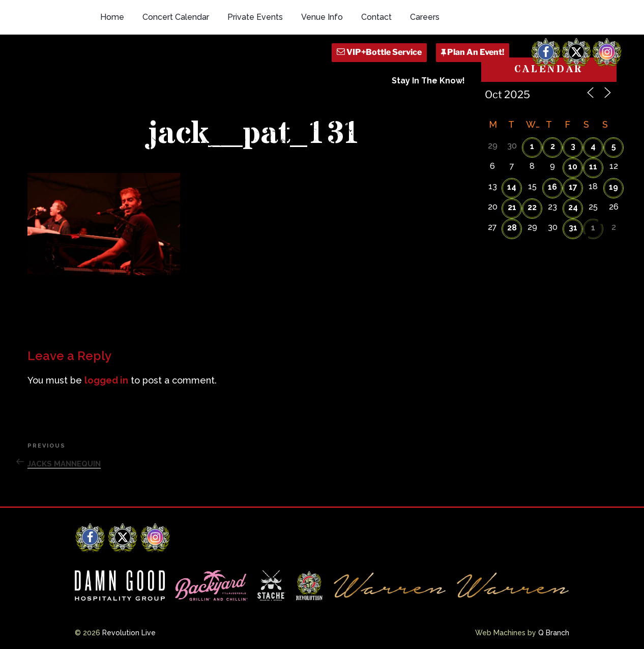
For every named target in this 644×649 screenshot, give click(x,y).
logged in (106, 380)
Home (112, 17)
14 (512, 187)
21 (512, 207)
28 (512, 228)
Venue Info (322, 17)
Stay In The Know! (428, 81)
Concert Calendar (176, 17)
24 (573, 207)
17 (573, 187)
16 (552, 187)
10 (573, 167)
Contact (376, 17)
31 (573, 228)
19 (613, 187)
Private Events (255, 17)
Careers (425, 17)
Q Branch (554, 633)
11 (593, 167)
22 (532, 207)
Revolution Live (129, 633)
